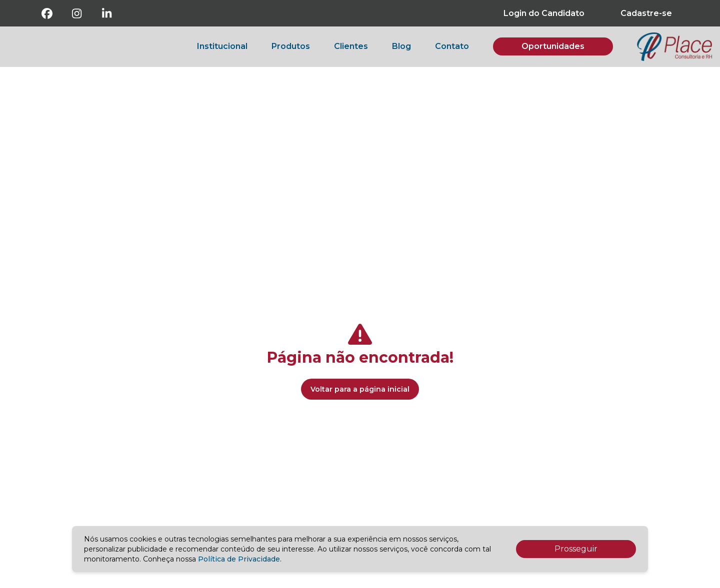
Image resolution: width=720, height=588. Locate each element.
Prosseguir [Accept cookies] (576, 549)
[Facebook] (47, 13)
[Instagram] (77, 13)
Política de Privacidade (239, 559)
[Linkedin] (107, 13)
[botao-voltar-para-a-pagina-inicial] (674, 47)
